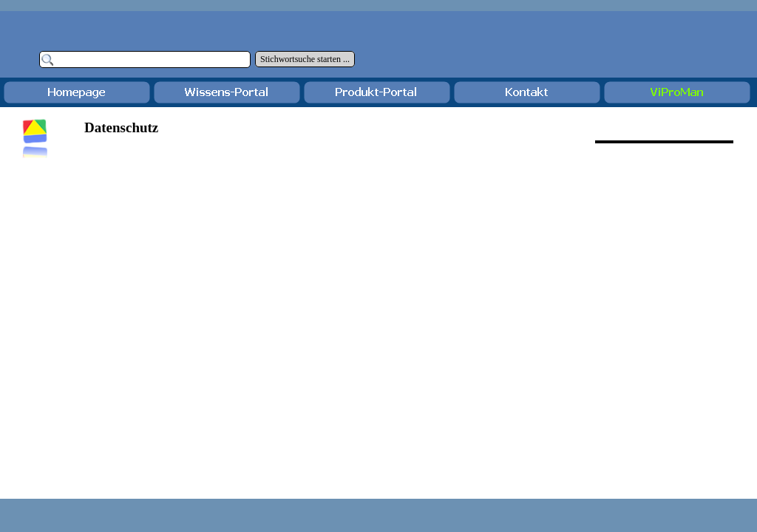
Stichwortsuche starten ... (305, 59)
